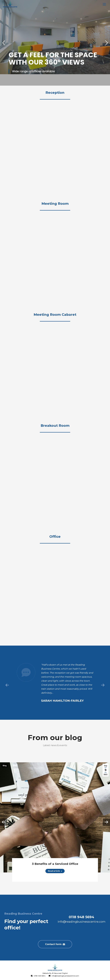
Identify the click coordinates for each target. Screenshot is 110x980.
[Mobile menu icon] (104, 4)
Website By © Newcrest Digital (55, 973)
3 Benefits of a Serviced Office (55, 864)
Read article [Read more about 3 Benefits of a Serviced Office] (55, 871)
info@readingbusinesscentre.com (65, 976)
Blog (5, 766)
